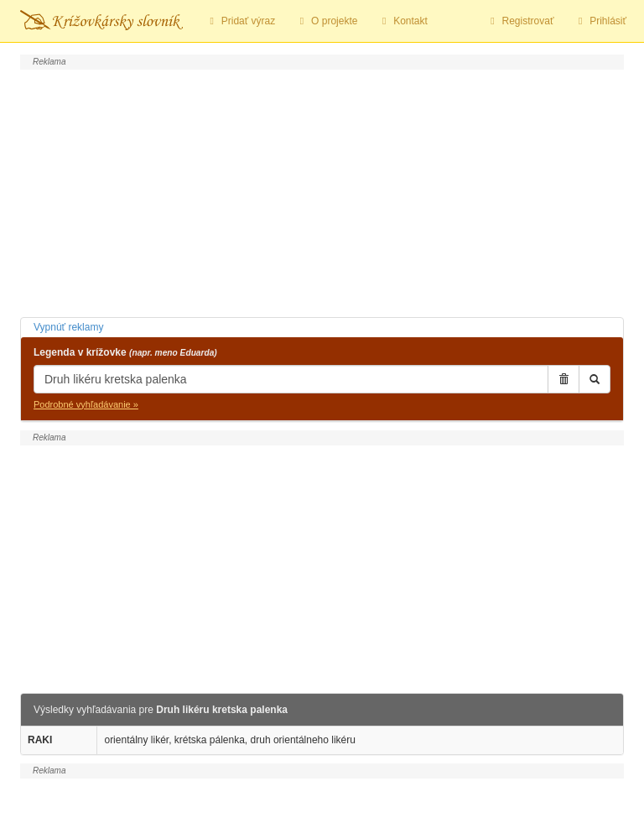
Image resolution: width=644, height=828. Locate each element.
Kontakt (402, 21)
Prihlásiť (600, 21)
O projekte (326, 21)
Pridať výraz (240, 21)
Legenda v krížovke (125, 352)
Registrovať (520, 21)
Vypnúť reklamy (68, 327)
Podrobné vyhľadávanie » (86, 404)
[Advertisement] (322, 191)
